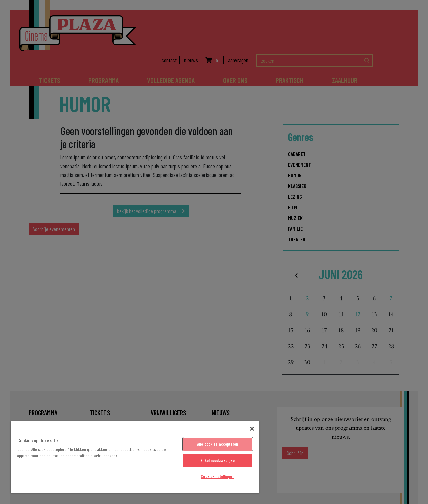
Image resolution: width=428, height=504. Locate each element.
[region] (135, 457)
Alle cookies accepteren (218, 444)
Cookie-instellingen (217, 476)
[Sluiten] (252, 429)
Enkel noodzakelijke (217, 460)
